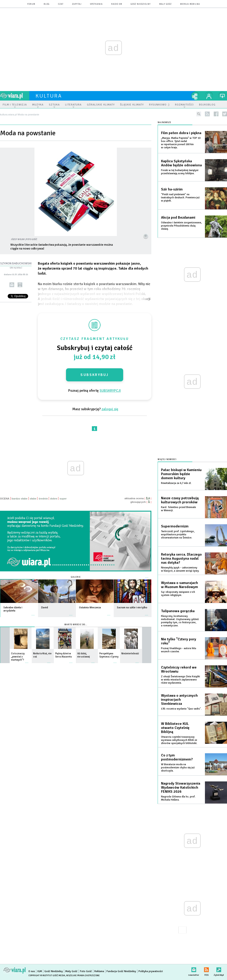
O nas (32, 971)
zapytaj (77, 4)
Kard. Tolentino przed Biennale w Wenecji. (178, 509)
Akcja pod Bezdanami (178, 218)
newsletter (194, 969)
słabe (33, 499)
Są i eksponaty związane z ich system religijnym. (178, 594)
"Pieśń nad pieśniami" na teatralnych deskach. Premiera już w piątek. (180, 198)
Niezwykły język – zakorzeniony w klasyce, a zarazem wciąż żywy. (180, 569)
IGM (40, 971)
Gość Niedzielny (141, 4)
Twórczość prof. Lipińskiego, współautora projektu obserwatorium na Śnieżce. (178, 535)
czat (61, 4)
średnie (43, 499)
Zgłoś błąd (219, 969)
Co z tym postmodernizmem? (177, 757)
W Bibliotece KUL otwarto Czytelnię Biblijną (175, 728)
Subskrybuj (94, 375)
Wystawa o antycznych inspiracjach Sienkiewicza (179, 700)
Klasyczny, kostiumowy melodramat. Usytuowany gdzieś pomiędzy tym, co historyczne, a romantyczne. (180, 621)
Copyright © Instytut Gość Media (47, 975)
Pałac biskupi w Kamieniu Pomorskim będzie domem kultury (181, 474)
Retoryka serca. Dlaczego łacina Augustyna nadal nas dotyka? (181, 559)
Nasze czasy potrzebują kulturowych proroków (180, 500)
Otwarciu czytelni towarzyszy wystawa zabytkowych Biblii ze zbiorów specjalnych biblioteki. (179, 740)
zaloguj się (110, 409)
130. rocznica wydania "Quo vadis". (181, 709)
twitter (225, 114)
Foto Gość (86, 971)
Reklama (99, 971)
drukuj (20, 285)
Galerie (76, 577)
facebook (216, 114)
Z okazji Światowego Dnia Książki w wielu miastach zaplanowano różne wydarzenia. (180, 680)
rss (207, 114)
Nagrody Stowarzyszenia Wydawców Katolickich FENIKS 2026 (181, 788)
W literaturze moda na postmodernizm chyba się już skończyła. (178, 768)
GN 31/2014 (15, 268)
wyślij (12, 285)
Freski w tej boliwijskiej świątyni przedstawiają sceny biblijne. (180, 172)
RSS (206, 969)
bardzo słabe (20, 499)
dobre (54, 499)
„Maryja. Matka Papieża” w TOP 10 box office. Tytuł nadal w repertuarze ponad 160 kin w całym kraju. (181, 143)
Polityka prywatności (151, 971)
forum (31, 4)
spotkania (96, 4)
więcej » (33, 613)
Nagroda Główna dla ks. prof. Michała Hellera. (178, 798)
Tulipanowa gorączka (178, 611)
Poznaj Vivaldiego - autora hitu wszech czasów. (179, 650)
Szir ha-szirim (172, 189)
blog (47, 4)
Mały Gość (165, 4)
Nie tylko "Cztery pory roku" (179, 641)
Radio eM (117, 4)
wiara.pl (15, 96)
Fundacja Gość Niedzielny (121, 971)
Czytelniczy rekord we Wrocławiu (179, 669)
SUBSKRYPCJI (110, 391)
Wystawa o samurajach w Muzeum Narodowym (179, 585)
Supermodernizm (175, 526)
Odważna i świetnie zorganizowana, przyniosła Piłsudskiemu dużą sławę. (181, 226)
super (63, 499)
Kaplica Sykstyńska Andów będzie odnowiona (181, 163)
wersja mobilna (190, 4)
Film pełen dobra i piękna (181, 133)
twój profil (209, 96)
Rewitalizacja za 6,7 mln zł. (176, 483)
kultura (49, 96)
